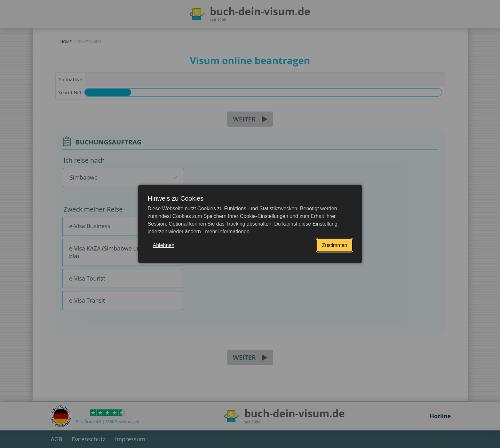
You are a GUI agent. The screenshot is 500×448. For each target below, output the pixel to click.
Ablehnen (164, 245)
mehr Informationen (227, 232)
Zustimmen (334, 245)
